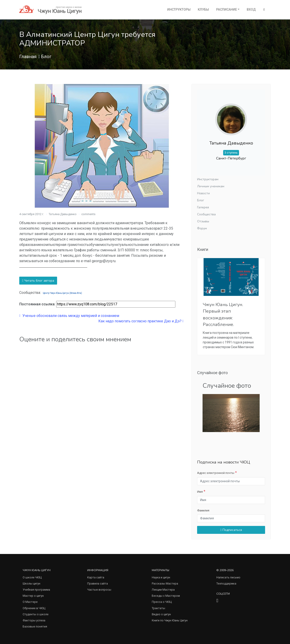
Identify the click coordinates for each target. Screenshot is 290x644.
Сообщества (206, 214)
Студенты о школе (36, 614)
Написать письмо (228, 577)
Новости (203, 193)
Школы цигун (31, 583)
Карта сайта (96, 577)
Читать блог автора (38, 281)
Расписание (227, 10)
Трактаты (158, 608)
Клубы (203, 10)
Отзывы (203, 221)
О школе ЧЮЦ (32, 577)
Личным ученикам (211, 186)
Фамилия (203, 510)
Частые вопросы (99, 590)
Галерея (203, 207)
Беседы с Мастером (166, 596)
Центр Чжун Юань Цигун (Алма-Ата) (62, 293)
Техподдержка (226, 583)
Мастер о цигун (33, 596)
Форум (202, 228)
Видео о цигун (161, 614)
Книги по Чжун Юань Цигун (170, 620)
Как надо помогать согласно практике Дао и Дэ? (141, 321)
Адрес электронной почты (216, 473)
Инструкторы (179, 10)
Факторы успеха (34, 620)
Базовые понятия (35, 626)
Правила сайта (98, 583)
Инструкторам (208, 179)
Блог (46, 57)
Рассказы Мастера (165, 583)
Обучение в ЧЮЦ (34, 608)
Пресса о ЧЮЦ (162, 602)
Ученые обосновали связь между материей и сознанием (69, 316)
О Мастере (30, 602)
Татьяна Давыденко (63, 214)
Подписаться (231, 530)
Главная (28, 57)
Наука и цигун (161, 577)
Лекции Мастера (163, 590)
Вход (251, 10)
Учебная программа (36, 590)
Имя (200, 492)
